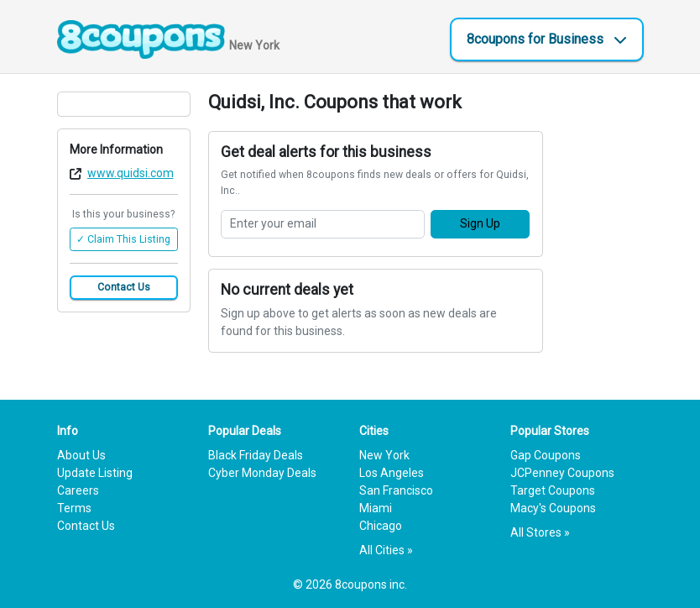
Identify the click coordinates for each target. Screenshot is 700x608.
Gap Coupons (546, 455)
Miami (376, 508)
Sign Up (480, 223)
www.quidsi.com (131, 173)
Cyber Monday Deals (262, 473)
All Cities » (386, 550)
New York (384, 455)
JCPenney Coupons (562, 473)
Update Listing (95, 473)
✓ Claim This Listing (123, 239)
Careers (78, 490)
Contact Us (124, 287)
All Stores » (540, 532)
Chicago (381, 526)
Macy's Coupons (553, 508)
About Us (81, 455)
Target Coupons (553, 490)
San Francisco (396, 490)
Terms (74, 508)
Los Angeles (392, 473)
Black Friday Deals (256, 455)
